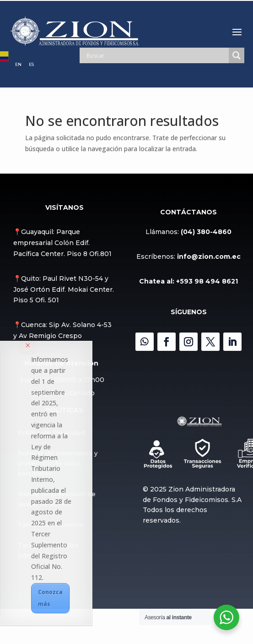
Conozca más (50, 598)
